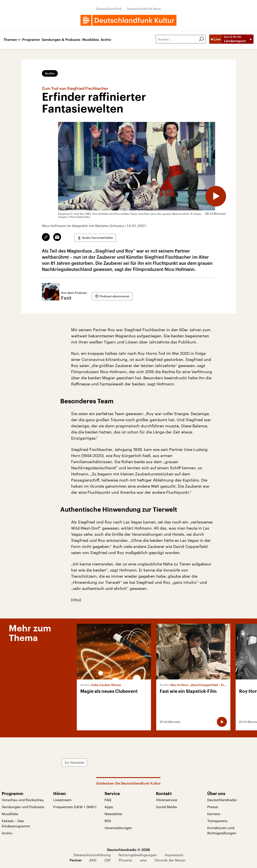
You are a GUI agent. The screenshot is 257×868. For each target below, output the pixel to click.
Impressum (174, 855)
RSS (108, 821)
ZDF (108, 860)
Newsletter (113, 814)
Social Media (166, 807)
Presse (213, 807)
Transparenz (217, 821)
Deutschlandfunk (109, 9)
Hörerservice (167, 800)
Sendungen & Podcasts (61, 40)
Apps (109, 807)
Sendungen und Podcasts (23, 807)
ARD (93, 860)
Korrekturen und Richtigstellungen (222, 830)
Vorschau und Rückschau (23, 800)
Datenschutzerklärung (92, 855)
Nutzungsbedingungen (138, 855)
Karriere (214, 814)
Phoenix (125, 860)
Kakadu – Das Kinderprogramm (16, 823)
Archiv (106, 40)
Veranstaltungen (118, 828)
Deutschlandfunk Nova (144, 9)
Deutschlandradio (222, 800)
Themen (10, 40)
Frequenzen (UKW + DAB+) (75, 807)
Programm (31, 40)
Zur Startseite (84, 762)
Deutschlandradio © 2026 (128, 850)
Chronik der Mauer (170, 860)
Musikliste (91, 40)
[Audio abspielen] (215, 196)
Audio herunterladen (98, 237)
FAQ (108, 800)
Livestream (62, 800)
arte (143, 860)
